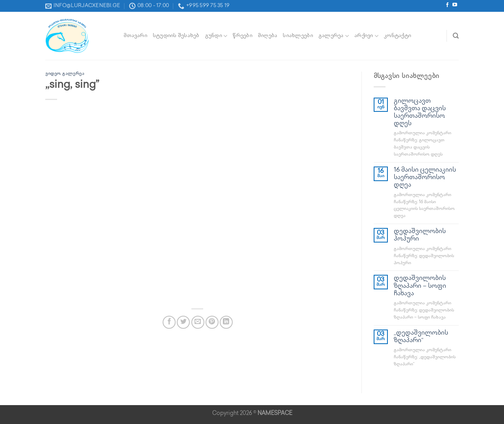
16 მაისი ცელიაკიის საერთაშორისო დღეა (425, 178)
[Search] (456, 36)
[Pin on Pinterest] (212, 322)
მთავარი (135, 36)
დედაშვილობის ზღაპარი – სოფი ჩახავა (420, 286)
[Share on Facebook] (169, 322)
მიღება (268, 36)
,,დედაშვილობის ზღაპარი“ (421, 337)
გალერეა (334, 36)
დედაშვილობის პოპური (420, 235)
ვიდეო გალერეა (65, 74)
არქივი (366, 36)
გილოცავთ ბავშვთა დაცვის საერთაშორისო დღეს (420, 113)
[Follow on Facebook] (447, 6)
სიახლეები (298, 36)
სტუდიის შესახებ (176, 36)
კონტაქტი (397, 36)
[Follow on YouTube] (455, 6)
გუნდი (216, 36)
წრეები (243, 36)
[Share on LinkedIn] (226, 322)
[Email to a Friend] (198, 322)
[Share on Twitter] (183, 322)
